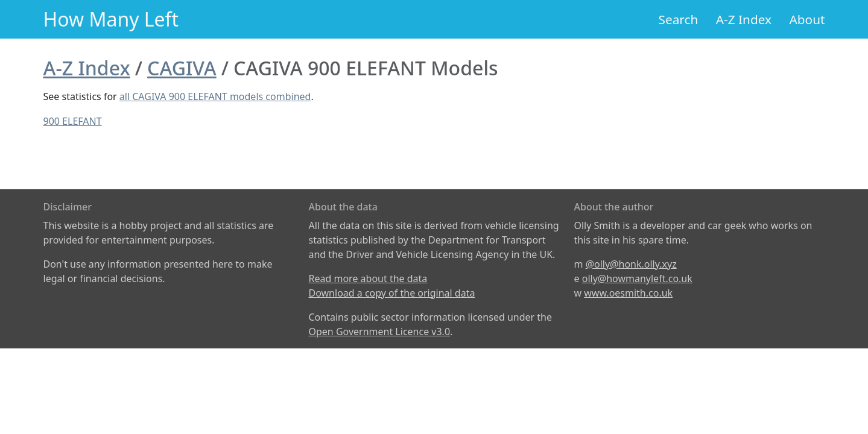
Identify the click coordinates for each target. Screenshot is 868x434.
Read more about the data (368, 278)
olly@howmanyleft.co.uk (637, 278)
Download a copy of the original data (392, 293)
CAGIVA (182, 68)
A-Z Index (744, 19)
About (807, 19)
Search (679, 19)
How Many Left (111, 19)
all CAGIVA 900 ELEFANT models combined (215, 96)
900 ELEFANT (73, 121)
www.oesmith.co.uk (628, 293)
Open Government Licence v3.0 (380, 332)
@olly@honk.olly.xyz (631, 264)
